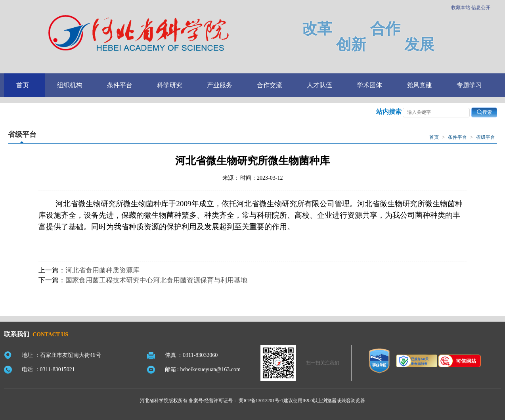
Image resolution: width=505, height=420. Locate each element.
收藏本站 (461, 8)
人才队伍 (319, 85)
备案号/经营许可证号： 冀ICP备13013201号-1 (236, 401)
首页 (23, 85)
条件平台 (120, 85)
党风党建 (419, 85)
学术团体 (369, 85)
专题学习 (469, 85)
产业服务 (220, 85)
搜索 (484, 112)
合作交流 (270, 85)
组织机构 (70, 85)
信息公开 (481, 8)
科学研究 (170, 85)
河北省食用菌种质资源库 (102, 270)
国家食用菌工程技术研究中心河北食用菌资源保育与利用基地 (156, 280)
